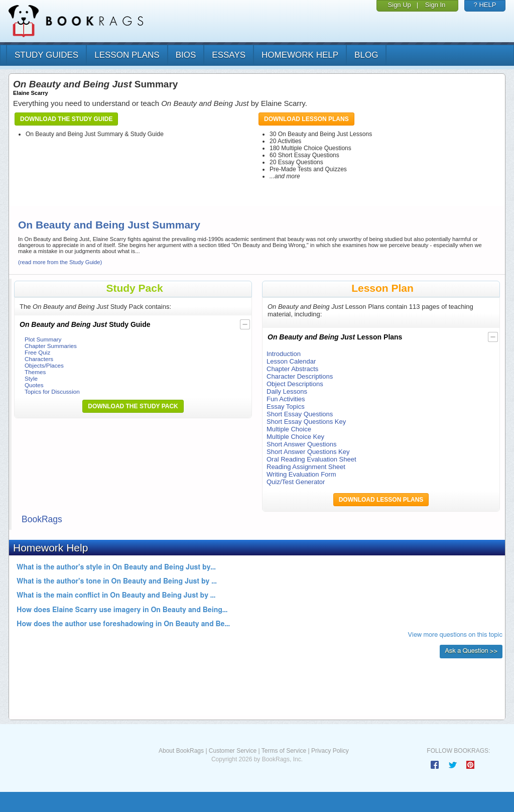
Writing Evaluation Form (301, 474)
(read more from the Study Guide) (60, 262)
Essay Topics (286, 407)
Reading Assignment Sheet (306, 467)
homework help (300, 55)
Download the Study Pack (133, 406)
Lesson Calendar (291, 361)
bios (186, 55)
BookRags (42, 519)
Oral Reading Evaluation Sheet (311, 459)
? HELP (485, 5)
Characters (39, 359)
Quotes (34, 385)
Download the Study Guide (66, 119)
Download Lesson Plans (306, 119)
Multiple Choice (289, 429)
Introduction (284, 354)
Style (31, 378)
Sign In (435, 5)
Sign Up (400, 5)
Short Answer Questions (301, 444)
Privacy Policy (330, 751)
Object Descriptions (295, 384)
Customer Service (233, 751)
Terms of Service (284, 751)
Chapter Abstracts (292, 369)
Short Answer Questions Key (308, 452)
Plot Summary (43, 339)
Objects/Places (44, 365)
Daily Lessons (287, 391)
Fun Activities (286, 399)
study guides (46, 55)
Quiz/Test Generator (296, 482)
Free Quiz (37, 352)
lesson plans (127, 55)
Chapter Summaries (51, 346)
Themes (35, 372)
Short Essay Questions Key (306, 422)
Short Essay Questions (300, 414)
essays (229, 55)
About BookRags (181, 751)
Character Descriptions (300, 376)
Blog (366, 55)
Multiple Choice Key (295, 437)
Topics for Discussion (52, 391)
